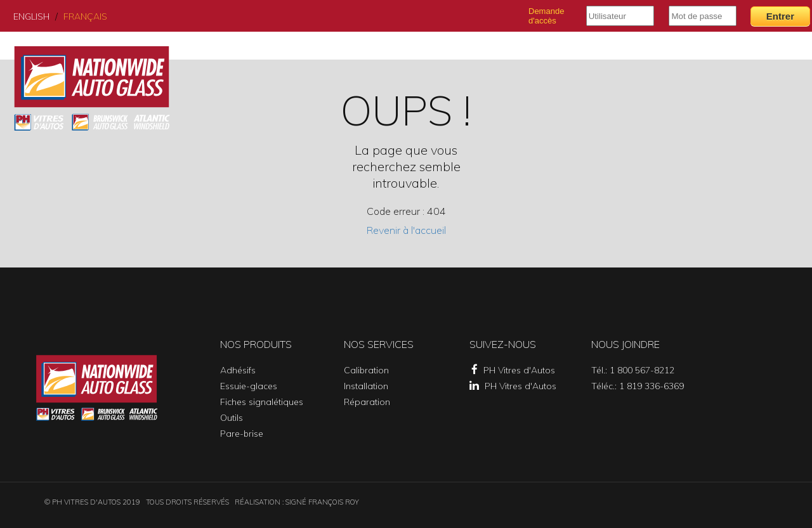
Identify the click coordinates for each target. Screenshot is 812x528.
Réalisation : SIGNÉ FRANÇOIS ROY (297, 502)
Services (498, 49)
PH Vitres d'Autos (513, 370)
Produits (439, 49)
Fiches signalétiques (262, 402)
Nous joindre (774, 49)
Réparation (367, 402)
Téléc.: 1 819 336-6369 (638, 386)
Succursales (566, 49)
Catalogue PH (693, 49)
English (31, 16)
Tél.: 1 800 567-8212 (633, 370)
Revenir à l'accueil (406, 230)
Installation (366, 386)
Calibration (366, 370)
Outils (232, 418)
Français (85, 16)
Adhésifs (238, 370)
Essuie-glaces (249, 386)
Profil (629, 49)
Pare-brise (242, 434)
